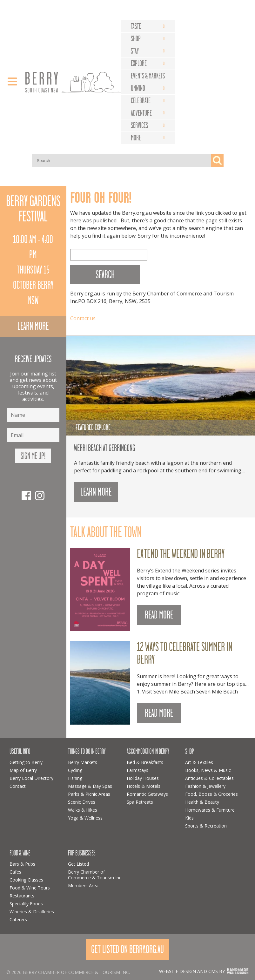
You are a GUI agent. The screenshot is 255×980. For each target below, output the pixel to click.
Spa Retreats (140, 802)
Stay (135, 51)
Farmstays (138, 770)
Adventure (141, 113)
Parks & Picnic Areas (89, 794)
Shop (136, 39)
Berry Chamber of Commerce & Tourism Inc (95, 875)
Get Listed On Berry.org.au (127, 949)
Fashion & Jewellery (205, 786)
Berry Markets (83, 762)
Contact (18, 786)
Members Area (83, 885)
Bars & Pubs (22, 864)
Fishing (75, 778)
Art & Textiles (199, 762)
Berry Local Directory (31, 778)
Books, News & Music (208, 770)
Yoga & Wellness (85, 818)
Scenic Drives (82, 802)
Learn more (33, 326)
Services (139, 125)
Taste (136, 26)
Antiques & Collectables (209, 778)
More (136, 138)
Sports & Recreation (206, 826)
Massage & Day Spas (90, 786)
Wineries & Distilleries (32, 912)
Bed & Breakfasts (145, 762)
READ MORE (159, 615)
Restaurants (22, 896)
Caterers (18, 919)
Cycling (75, 770)
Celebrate (141, 101)
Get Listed (78, 864)
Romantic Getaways (147, 794)
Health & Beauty (202, 802)
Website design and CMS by (192, 971)
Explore (139, 64)
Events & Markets (148, 76)
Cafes (15, 872)
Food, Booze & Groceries (211, 794)
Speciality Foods (26, 904)
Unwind (138, 88)
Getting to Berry (26, 762)
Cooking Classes (26, 880)
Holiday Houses (143, 778)
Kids (189, 818)
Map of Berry (23, 770)
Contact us (83, 318)
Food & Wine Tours (30, 888)
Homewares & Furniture (210, 810)
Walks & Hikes (83, 810)
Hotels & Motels (144, 786)
